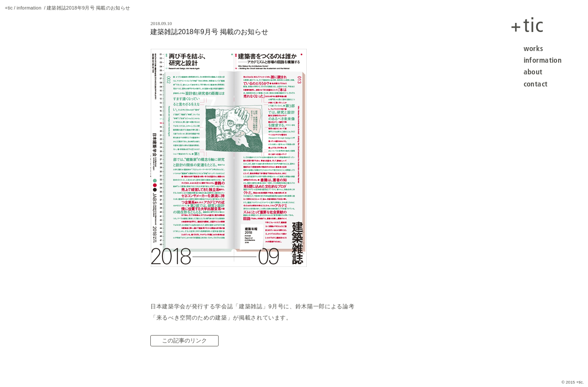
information (543, 60)
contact (536, 84)
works (534, 48)
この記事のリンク (184, 341)
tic (527, 25)
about (533, 72)
